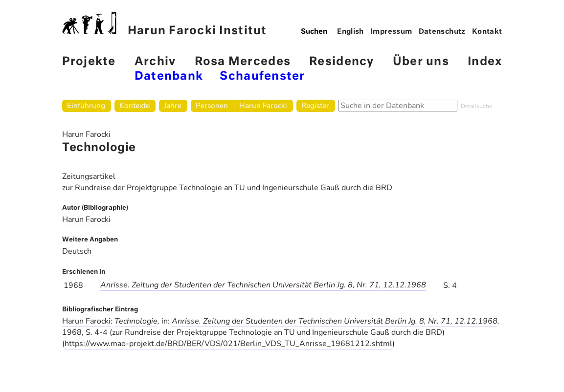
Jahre (173, 105)
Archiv (155, 62)
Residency (341, 62)
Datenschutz (442, 32)
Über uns (421, 62)
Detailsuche (476, 106)
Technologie (136, 321)
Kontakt (487, 32)
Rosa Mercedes (243, 62)
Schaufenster (262, 76)
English (350, 32)
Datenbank (169, 76)
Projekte (89, 62)
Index (485, 62)
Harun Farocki (263, 105)
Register (315, 105)
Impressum (391, 32)
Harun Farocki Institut (165, 24)
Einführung (86, 105)
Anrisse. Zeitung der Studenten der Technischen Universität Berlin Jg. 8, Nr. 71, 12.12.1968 (263, 285)
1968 (72, 332)
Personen (212, 105)
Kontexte (135, 105)
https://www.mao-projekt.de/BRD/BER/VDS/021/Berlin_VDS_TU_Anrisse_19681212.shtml (228, 344)
